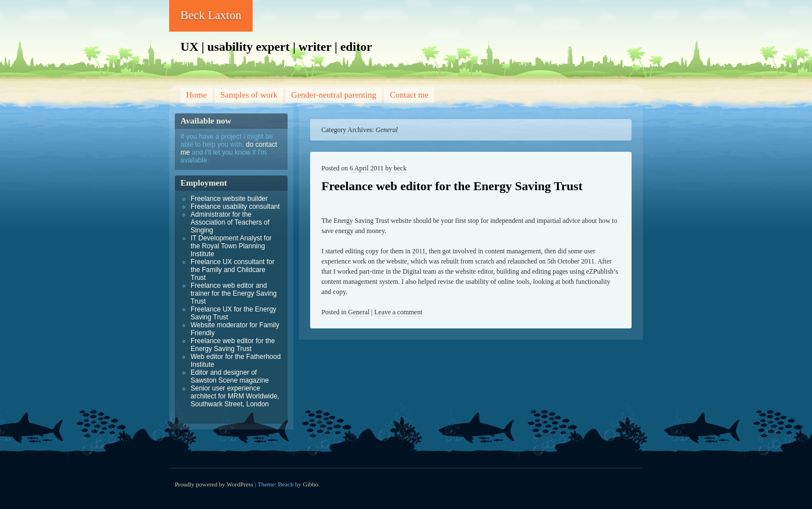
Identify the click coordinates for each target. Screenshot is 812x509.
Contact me (409, 95)
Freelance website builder (229, 199)
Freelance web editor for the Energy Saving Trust (452, 186)
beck (400, 168)
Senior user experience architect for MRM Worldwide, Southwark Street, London (235, 396)
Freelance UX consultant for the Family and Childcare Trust (233, 270)
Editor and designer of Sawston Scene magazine (230, 376)
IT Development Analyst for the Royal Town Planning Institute (231, 246)
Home (197, 95)
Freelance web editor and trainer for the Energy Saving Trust (234, 293)
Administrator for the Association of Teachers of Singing (230, 222)
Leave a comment (398, 312)
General (359, 312)
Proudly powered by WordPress (214, 484)
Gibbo (311, 484)
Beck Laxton (211, 15)
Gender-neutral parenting (334, 95)
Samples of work (249, 95)
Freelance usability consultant (235, 207)
